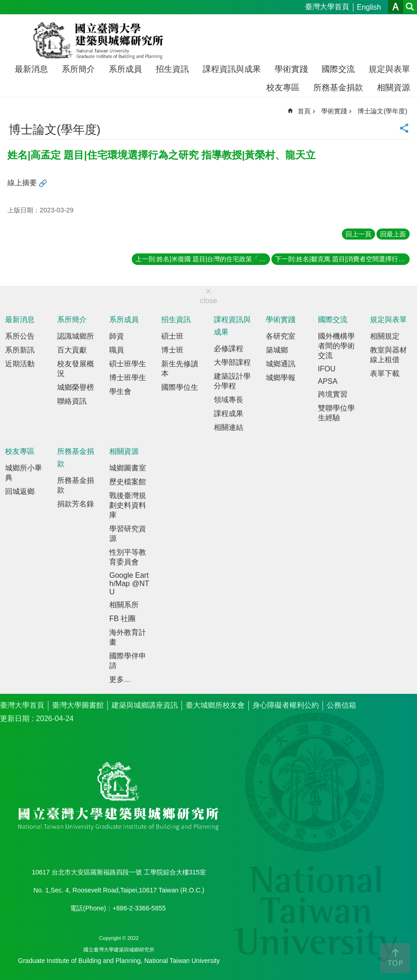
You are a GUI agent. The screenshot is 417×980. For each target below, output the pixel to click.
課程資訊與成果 (232, 69)
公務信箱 (341, 705)
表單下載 (385, 373)
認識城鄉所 (76, 336)
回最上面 (393, 234)
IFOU (327, 369)
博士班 (172, 350)
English (369, 7)
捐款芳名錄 (76, 504)
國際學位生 (180, 387)
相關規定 (385, 336)
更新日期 (15, 719)
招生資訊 (172, 69)
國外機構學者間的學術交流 (336, 346)
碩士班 (172, 336)
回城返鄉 (20, 491)
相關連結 (229, 427)
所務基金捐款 (338, 88)
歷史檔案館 (128, 482)
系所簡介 (78, 69)
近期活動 (20, 364)
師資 (117, 336)
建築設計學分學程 (232, 381)
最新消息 (31, 69)
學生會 (120, 391)
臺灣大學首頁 (327, 7)
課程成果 (229, 414)
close (208, 301)
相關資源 (394, 88)
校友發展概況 (76, 369)
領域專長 (229, 400)
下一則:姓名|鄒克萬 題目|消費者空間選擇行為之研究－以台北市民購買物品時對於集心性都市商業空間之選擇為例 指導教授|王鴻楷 (342, 259)
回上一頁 (358, 234)
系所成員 (125, 69)
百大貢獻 (72, 350)
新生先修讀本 (180, 369)
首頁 (304, 111)
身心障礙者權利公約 (286, 705)
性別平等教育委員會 (128, 557)
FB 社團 (122, 619)
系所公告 (20, 336)
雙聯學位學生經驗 (336, 413)
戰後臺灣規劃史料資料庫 (128, 505)
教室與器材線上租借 (388, 355)
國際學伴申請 (128, 661)
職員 (117, 350)
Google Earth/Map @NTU (129, 584)
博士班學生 (128, 378)
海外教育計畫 (128, 637)
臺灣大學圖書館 (78, 705)
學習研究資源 (128, 534)
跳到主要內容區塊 (5, 5)
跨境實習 (333, 394)
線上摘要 (22, 183)
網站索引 (410, 7)
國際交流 (338, 69)
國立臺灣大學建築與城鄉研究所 (100, 41)
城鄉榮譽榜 (76, 387)
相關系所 (124, 605)
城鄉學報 (281, 378)
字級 (396, 7)
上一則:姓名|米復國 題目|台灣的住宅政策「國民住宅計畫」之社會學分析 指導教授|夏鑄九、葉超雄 (203, 259)
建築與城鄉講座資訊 (145, 705)
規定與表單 (389, 69)
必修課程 (229, 349)
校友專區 (283, 88)
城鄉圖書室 (128, 468)
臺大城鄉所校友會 (215, 705)
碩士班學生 (128, 364)
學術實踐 (291, 69)
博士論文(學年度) (382, 111)
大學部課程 (232, 362)
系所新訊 (20, 350)
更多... (120, 679)
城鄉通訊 (281, 364)
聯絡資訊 (72, 401)
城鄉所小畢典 (23, 473)
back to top (395, 958)
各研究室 (281, 336)
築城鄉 (277, 350)
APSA (328, 381)
